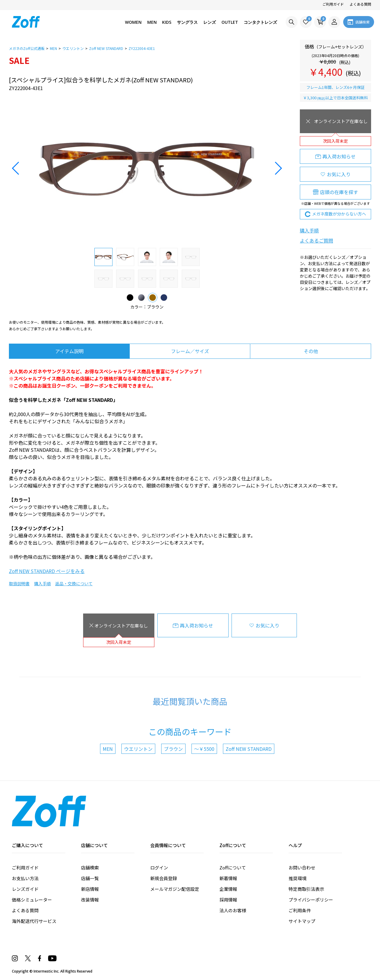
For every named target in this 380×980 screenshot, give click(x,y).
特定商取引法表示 (306, 889)
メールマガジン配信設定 (175, 889)
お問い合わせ (302, 867)
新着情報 (228, 878)
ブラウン (153, 296)
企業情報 (228, 889)
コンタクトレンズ (260, 22)
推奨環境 (297, 878)
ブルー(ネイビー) (164, 296)
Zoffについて (233, 867)
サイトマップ (302, 921)
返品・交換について (74, 583)
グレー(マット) (141, 296)
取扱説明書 (19, 583)
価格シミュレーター (32, 900)
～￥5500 (204, 749)
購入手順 (309, 230)
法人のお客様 (233, 910)
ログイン (159, 867)
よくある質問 (360, 4)
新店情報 (90, 889)
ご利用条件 (300, 910)
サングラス (187, 22)
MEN (108, 749)
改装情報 (90, 900)
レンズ (210, 22)
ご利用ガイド (333, 4)
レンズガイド (25, 889)
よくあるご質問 (316, 240)
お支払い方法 (25, 878)
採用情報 (228, 900)
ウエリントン (138, 749)
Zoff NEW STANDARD (249, 749)
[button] (16, 168)
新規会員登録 (164, 878)
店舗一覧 (90, 878)
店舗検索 (90, 867)
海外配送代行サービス (34, 921)
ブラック (130, 296)
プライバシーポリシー (311, 900)
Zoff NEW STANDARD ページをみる (47, 571)
